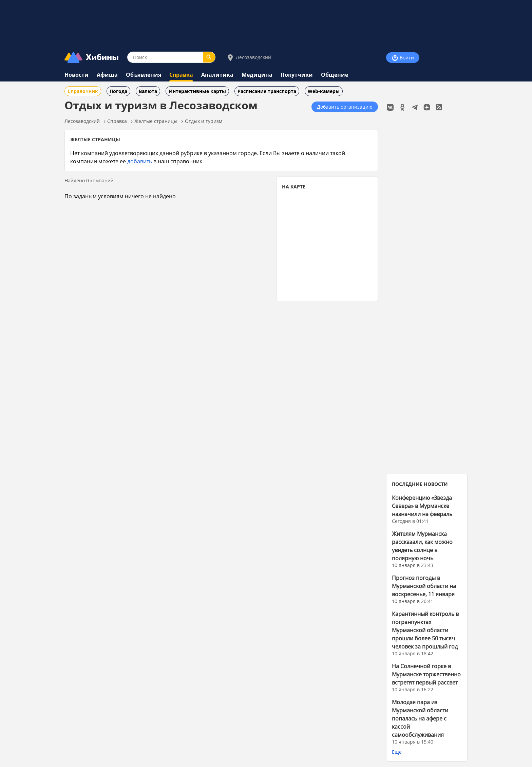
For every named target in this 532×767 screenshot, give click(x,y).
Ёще (397, 752)
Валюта (148, 91)
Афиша (107, 75)
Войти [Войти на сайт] (403, 58)
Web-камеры (324, 91)
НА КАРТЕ (294, 187)
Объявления (144, 75)
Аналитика (217, 75)
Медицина (257, 75)
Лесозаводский (249, 58)
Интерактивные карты (197, 91)
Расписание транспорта (267, 91)
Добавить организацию (345, 107)
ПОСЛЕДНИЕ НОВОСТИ (420, 484)
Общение (335, 75)
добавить (140, 161)
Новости (77, 75)
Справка (181, 75)
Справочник (83, 91)
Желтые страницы (156, 121)
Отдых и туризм (204, 121)
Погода (118, 91)
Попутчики (297, 75)
